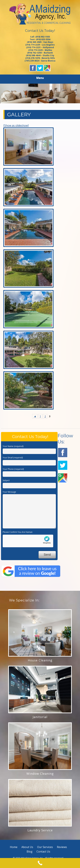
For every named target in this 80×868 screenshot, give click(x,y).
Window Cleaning (40, 774)
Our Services (45, 847)
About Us (27, 847)
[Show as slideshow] (16, 125)
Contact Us (43, 852)
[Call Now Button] (40, 863)
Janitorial (40, 717)
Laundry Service (40, 830)
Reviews (62, 847)
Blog (30, 852)
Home (14, 847)
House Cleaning (40, 660)
